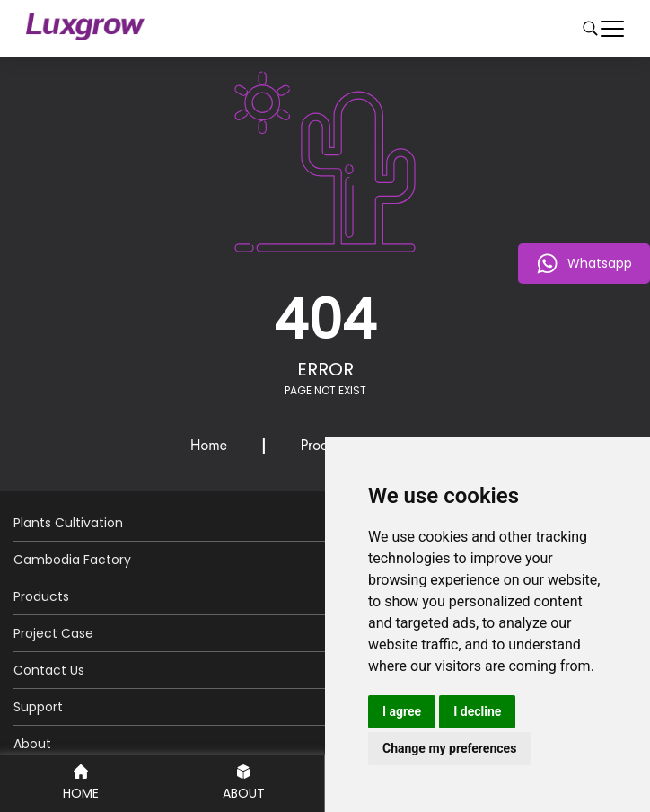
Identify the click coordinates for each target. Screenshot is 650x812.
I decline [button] (477, 711)
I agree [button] (402, 711)
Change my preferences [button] (449, 748)
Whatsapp (584, 264)
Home (209, 445)
